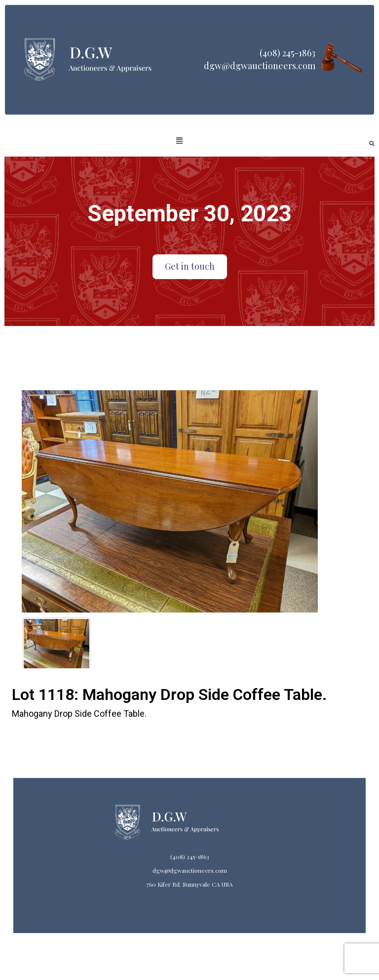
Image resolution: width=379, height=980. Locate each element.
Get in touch (190, 266)
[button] (180, 141)
